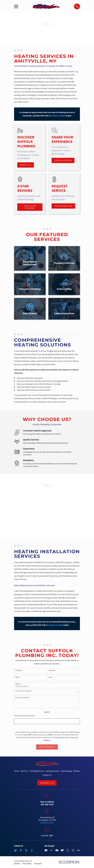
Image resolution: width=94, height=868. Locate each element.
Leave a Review (63, 160)
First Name (19, 670)
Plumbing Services (37, 771)
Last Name (52, 670)
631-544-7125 (47, 804)
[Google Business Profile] (15, 850)
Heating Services (52, 771)
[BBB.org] (32, 850)
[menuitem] (17, 863)
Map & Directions (47, 823)
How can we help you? (22, 698)
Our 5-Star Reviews (30, 207)
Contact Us (47, 775)
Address (18, 684)
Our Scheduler (63, 206)
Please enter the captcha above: (25, 716)
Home (17, 771)
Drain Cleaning (66, 771)
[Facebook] (21, 850)
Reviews (77, 771)
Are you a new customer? (23, 691)
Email (50, 677)
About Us (26, 165)
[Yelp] (26, 850)
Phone (17, 677)
